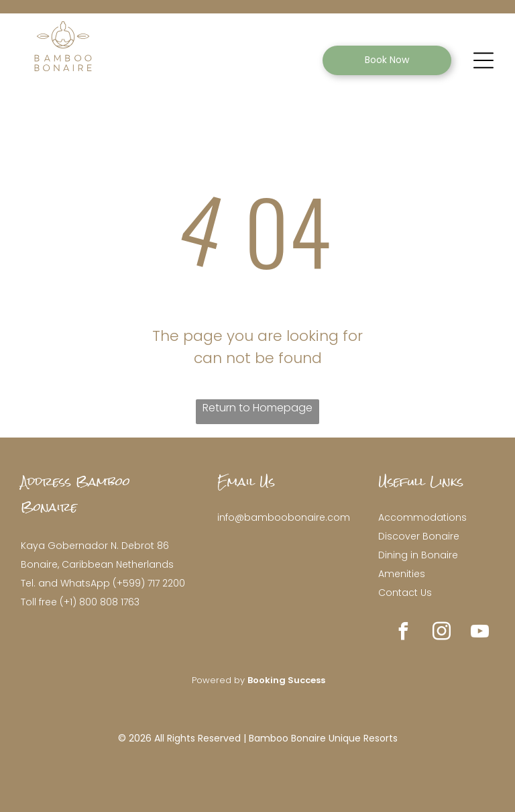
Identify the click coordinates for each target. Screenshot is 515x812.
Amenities (402, 574)
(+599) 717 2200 (149, 583)
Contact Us (405, 593)
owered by (222, 680)
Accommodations (422, 517)
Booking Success (286, 680)
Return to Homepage (257, 408)
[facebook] (404, 633)
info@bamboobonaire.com (284, 517)
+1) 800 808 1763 (102, 602)
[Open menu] (483, 60)
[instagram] (442, 633)
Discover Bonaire (419, 536)
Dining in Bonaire (418, 555)
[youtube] (480, 633)
